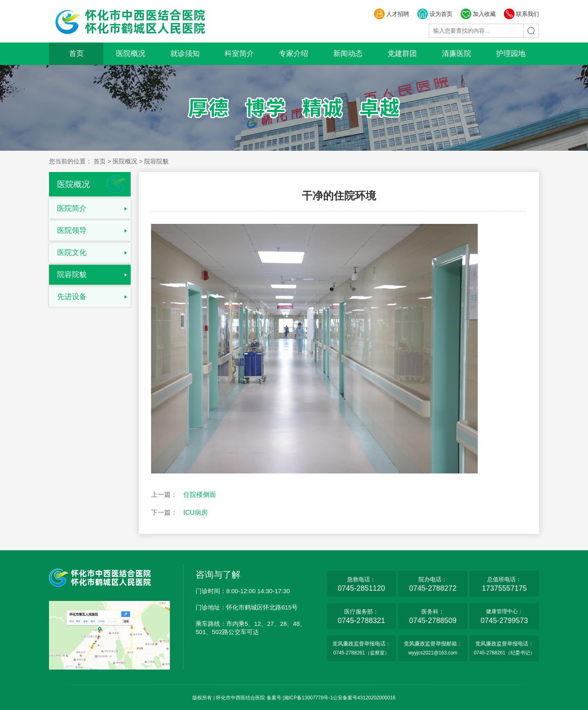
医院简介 (72, 208)
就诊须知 (185, 54)
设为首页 (435, 14)
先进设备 (72, 297)
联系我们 (521, 14)
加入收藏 (478, 14)
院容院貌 (72, 275)
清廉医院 (457, 54)
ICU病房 (196, 512)
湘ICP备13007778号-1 (308, 698)
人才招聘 (391, 14)
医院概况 (131, 54)
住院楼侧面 (200, 495)
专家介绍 (294, 54)
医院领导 (72, 230)
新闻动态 (348, 54)
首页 (76, 54)
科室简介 (239, 54)
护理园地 (511, 54)
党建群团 (402, 54)
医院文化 (72, 252)
